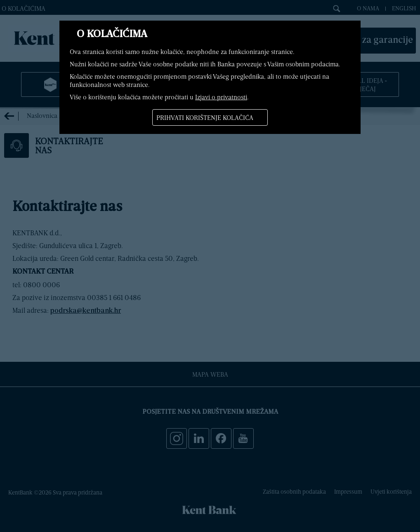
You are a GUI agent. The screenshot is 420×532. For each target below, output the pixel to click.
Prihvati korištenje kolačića (205, 117)
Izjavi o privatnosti (221, 97)
